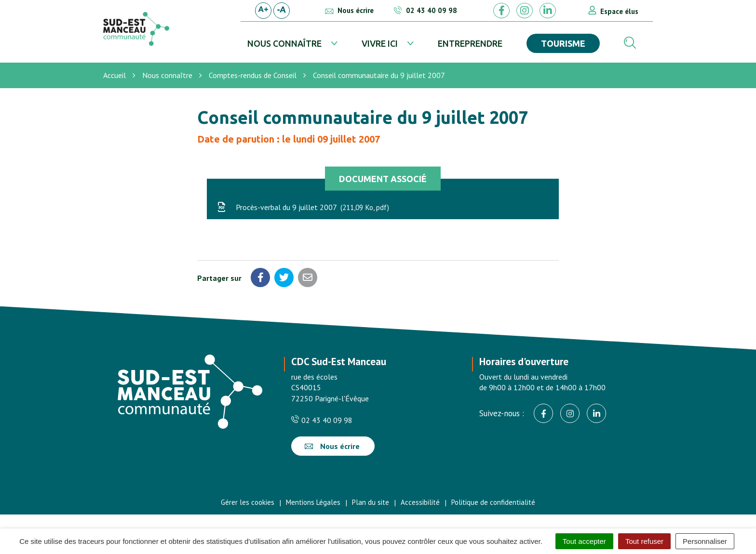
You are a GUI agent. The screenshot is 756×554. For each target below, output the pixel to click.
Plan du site (371, 502)
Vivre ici (380, 43)
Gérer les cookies (248, 502)
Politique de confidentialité (493, 502)
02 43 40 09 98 (322, 420)
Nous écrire (332, 446)
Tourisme (563, 43)
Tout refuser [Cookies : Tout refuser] (644, 541)
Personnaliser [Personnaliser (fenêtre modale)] (705, 541)
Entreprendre (470, 43)
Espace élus (619, 11)
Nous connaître (284, 43)
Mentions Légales (313, 502)
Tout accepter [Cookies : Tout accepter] (584, 541)
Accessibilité (420, 502)
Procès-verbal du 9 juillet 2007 (303, 207)
